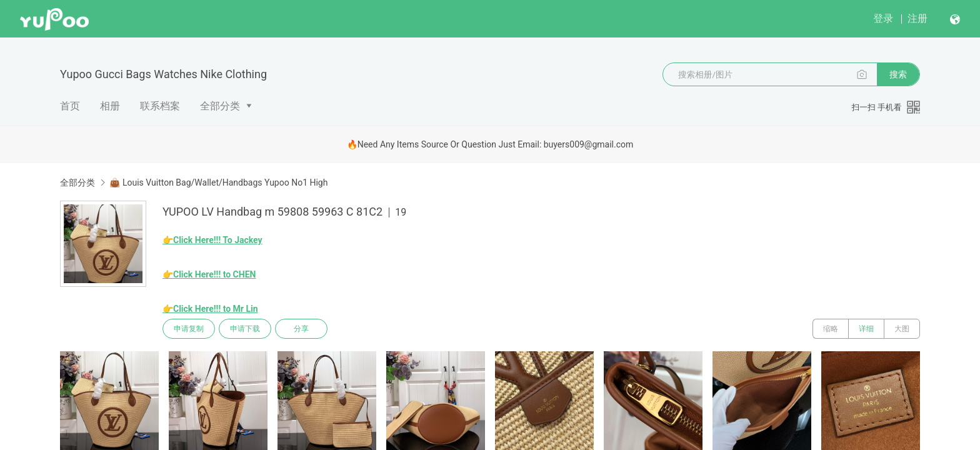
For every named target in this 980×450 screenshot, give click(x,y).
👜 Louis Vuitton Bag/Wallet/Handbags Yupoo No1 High (218, 182)
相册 (110, 106)
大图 (902, 329)
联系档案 (160, 106)
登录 (883, 18)
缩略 (831, 329)
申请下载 (245, 329)
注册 (917, 18)
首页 (70, 106)
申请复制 (189, 329)
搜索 (898, 74)
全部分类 (220, 106)
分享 (301, 329)
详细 (866, 329)
